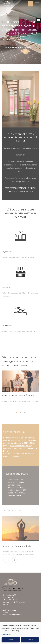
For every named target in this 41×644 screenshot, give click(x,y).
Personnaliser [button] (6, 634)
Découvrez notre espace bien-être (18, 49)
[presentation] (6, 561)
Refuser (11, 640)
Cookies (5, 612)
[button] (16, 413)
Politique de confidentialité (12, 615)
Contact (6, 604)
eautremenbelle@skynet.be (20, 447)
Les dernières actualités (14, 511)
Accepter (30, 640)
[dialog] (20, 634)
